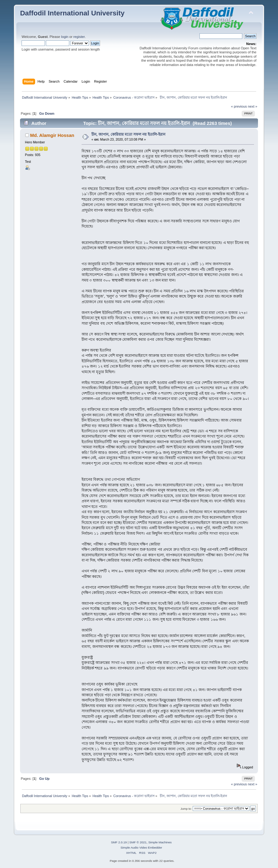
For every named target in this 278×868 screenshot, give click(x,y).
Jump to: (186, 809)
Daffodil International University (72, 13)
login (65, 37)
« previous (239, 106)
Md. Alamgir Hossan (52, 135)
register (79, 37)
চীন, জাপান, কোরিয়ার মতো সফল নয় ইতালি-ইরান (128, 134)
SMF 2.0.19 (119, 842)
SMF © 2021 (138, 842)
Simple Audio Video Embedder (141, 847)
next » (253, 106)
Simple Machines (160, 842)
